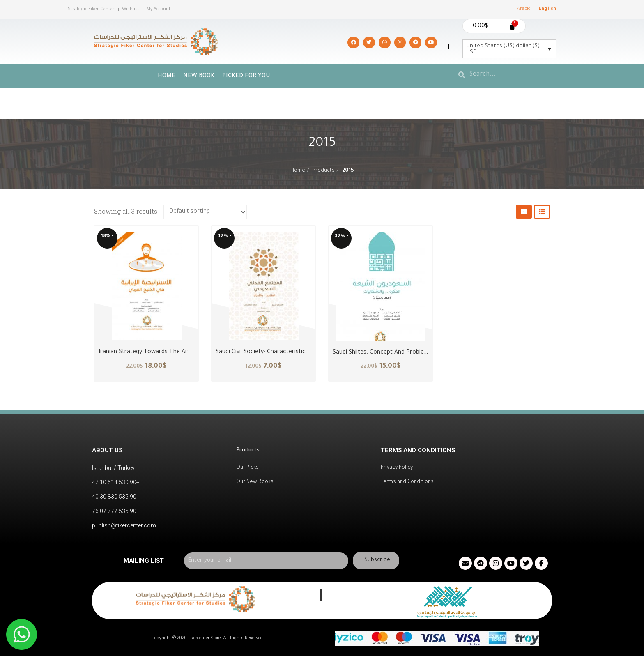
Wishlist (131, 9)
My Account (159, 9)
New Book (199, 76)
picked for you (246, 76)
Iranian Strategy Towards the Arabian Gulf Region (167, 352)
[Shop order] (205, 212)
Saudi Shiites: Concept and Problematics (388, 353)
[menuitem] (524, 9)
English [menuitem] (547, 9)
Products (324, 171)
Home (167, 76)
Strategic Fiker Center (91, 9)
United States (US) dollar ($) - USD (504, 49)
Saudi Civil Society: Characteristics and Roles (276, 352)
